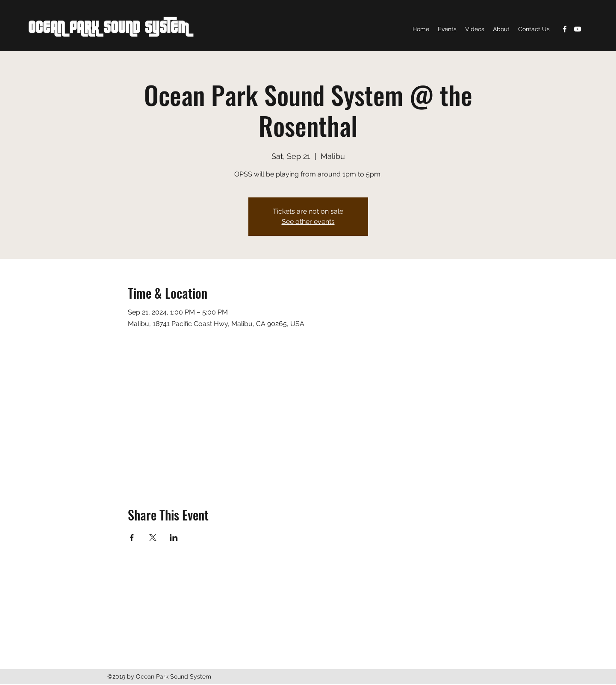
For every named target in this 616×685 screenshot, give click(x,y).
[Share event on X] (153, 538)
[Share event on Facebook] (132, 538)
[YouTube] (578, 29)
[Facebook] (565, 29)
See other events (308, 222)
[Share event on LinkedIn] (174, 538)
